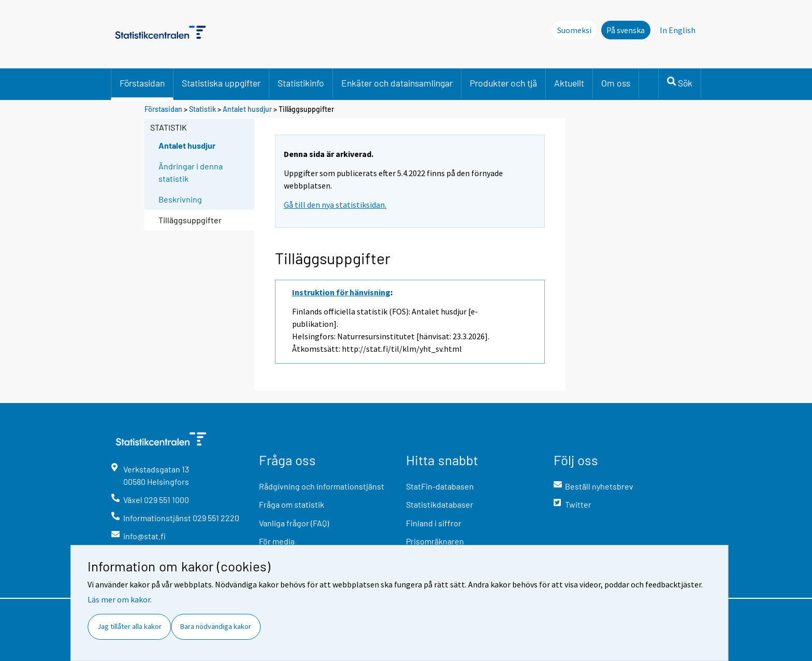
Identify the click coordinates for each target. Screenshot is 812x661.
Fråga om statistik (292, 504)
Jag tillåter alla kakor (129, 626)
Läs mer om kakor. (120, 599)
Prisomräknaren (435, 541)
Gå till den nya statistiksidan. (335, 205)
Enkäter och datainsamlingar (397, 83)
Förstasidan (142, 83)
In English (678, 30)
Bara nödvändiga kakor (216, 626)
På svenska (626, 30)
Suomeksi (574, 30)
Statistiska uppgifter (221, 83)
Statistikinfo (301, 83)
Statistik (202, 109)
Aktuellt (569, 83)
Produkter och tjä (503, 83)
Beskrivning (180, 199)
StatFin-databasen (440, 486)
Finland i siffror (434, 523)
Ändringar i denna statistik (191, 172)
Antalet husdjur (247, 109)
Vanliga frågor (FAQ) (294, 523)
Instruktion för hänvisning (341, 292)
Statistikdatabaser (440, 504)
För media (277, 541)
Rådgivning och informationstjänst (322, 486)
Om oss (616, 83)
